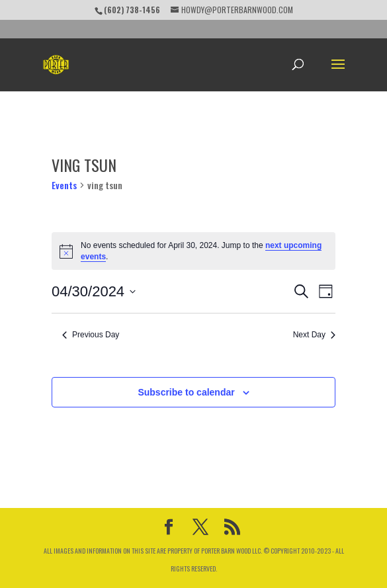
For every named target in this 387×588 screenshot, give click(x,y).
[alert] (193, 251)
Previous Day (91, 335)
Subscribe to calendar (186, 392)
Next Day (314, 335)
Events (64, 185)
